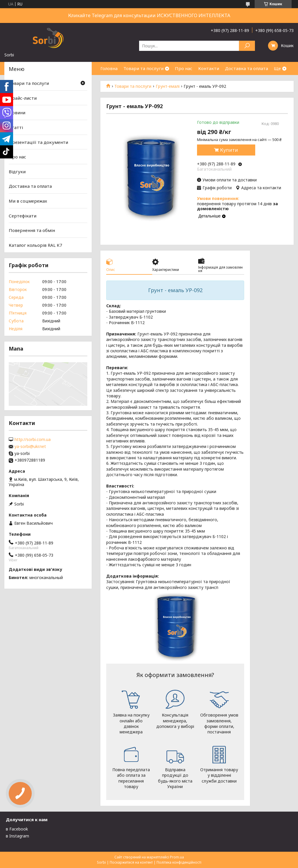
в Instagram (17, 836)
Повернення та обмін (32, 230)
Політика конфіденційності (179, 862)
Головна (109, 68)
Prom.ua (177, 857)
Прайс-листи (23, 98)
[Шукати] (247, 46)
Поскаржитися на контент (131, 862)
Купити (229, 150)
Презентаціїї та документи (38, 142)
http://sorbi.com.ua (33, 440)
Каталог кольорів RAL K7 (36, 245)
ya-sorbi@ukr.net (30, 446)
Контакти (209, 68)
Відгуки (17, 172)
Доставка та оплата (246, 68)
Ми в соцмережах (28, 201)
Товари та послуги (143, 68)
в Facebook (17, 829)
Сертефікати (23, 216)
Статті (16, 127)
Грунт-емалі (168, 86)
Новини (17, 112)
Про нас (184, 68)
